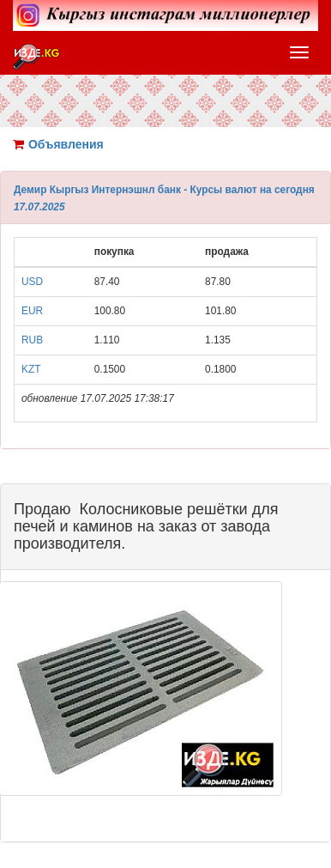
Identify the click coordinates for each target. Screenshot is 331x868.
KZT (31, 369)
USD (32, 282)
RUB (32, 340)
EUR (32, 311)
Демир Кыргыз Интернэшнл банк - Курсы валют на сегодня (164, 190)
